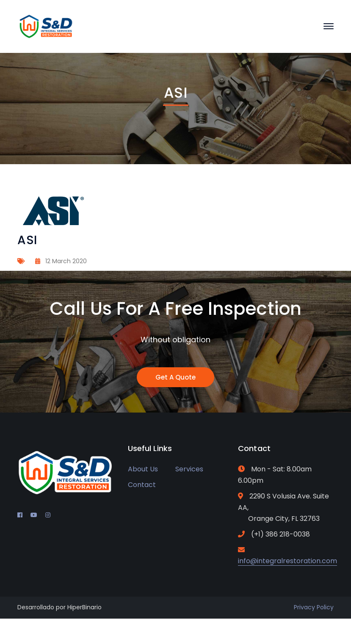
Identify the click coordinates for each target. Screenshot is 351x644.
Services (189, 469)
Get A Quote (175, 377)
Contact (142, 485)
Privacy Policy (314, 607)
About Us (143, 469)
